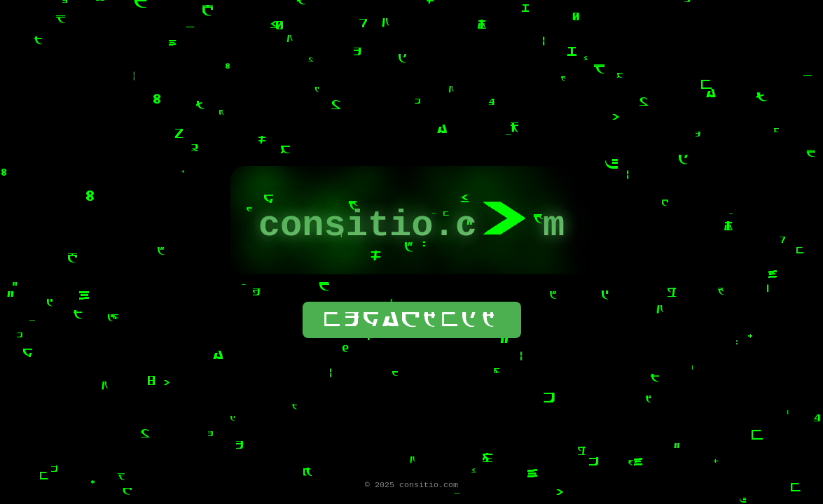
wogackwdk (412, 319)
